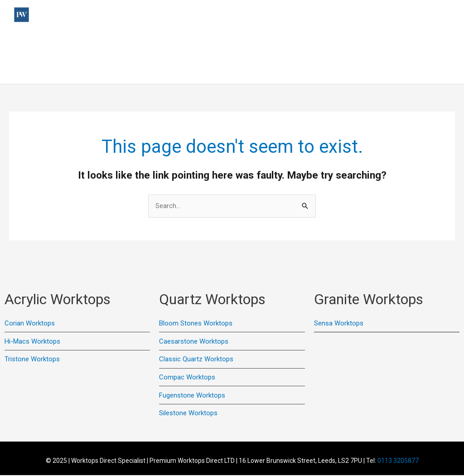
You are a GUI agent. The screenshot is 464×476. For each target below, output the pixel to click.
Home (50, 43)
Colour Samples (424, 43)
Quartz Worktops (315, 43)
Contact (375, 43)
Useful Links (91, 43)
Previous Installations (163, 43)
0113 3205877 (398, 461)
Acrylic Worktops (242, 43)
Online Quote (429, 70)
